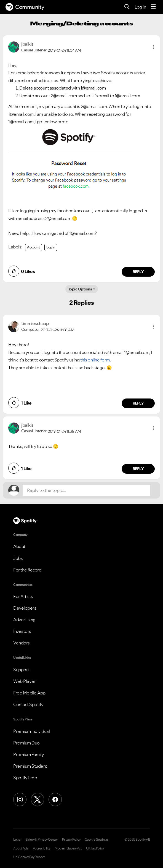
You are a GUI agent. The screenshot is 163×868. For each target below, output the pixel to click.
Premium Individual (31, 731)
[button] (153, 47)
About (19, 546)
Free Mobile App (29, 693)
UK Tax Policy (95, 848)
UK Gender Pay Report (29, 857)
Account (34, 247)
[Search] (127, 7)
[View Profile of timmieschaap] (35, 323)
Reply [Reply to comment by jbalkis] (138, 272)
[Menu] (153, 7)
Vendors (22, 643)
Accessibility (42, 848)
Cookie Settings (97, 840)
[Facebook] (55, 799)
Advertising (24, 620)
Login (51, 247)
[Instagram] (20, 799)
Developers (25, 608)
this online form (95, 360)
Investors (22, 631)
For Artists (23, 596)
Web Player (24, 681)
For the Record (27, 570)
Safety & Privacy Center (42, 840)
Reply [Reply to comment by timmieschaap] (138, 403)
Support (21, 670)
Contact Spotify (28, 704)
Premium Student (30, 766)
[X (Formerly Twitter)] (38, 799)
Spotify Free (25, 778)
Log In (140, 7)
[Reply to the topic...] (86, 490)
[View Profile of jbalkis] (27, 44)
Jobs (18, 558)
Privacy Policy (71, 840)
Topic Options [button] (80, 289)
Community (25, 7)
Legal (17, 840)
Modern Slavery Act (68, 848)
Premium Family (29, 754)
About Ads (21, 848)
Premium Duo (26, 743)
